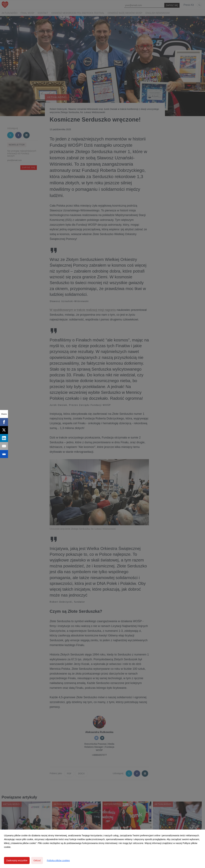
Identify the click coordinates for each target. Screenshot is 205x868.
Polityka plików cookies (58, 860)
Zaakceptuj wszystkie (17, 860)
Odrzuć (37, 860)
